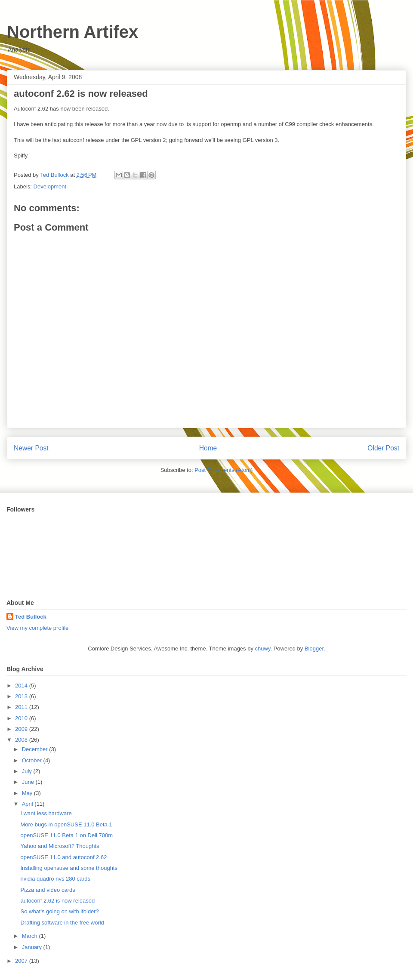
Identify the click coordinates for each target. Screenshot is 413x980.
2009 (22, 729)
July (28, 771)
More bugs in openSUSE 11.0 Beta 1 (66, 824)
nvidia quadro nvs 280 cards (55, 879)
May (28, 793)
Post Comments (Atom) (223, 470)
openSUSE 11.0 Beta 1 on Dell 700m (66, 835)
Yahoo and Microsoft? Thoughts (60, 846)
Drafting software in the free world (62, 923)
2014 (22, 686)
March (31, 936)
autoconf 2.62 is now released (57, 901)
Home (208, 448)
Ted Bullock (31, 617)
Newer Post (31, 448)
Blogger (314, 649)
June (29, 782)
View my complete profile (37, 628)
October (33, 760)
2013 (22, 696)
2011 (22, 707)
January (33, 947)
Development (50, 186)
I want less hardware (46, 813)
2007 (22, 961)
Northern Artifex (72, 32)
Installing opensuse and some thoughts (69, 868)
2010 (22, 718)
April (28, 804)
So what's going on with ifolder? (59, 911)
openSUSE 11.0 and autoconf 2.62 (63, 857)
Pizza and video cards (48, 890)
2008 (22, 740)
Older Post (383, 448)
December (36, 749)
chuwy (263, 649)
